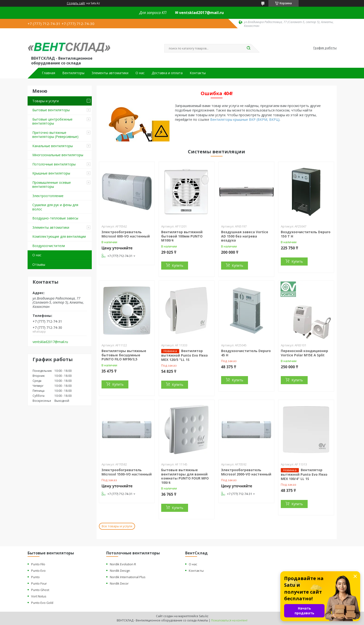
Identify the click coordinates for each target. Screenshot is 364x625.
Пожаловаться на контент (229, 620)
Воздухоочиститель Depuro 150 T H (306, 234)
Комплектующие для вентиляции (59, 236)
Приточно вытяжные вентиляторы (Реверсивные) (55, 135)
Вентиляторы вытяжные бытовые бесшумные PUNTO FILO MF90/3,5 (124, 355)
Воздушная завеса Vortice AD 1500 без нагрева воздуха (245, 236)
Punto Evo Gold (42, 603)
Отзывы (39, 264)
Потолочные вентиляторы (54, 164)
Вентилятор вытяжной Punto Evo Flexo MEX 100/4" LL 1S (304, 474)
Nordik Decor (119, 583)
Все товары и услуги (117, 526)
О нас (140, 73)
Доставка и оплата (167, 73)
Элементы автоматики (110, 73)
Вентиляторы (73, 73)
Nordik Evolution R (123, 564)
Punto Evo (38, 571)
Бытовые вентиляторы (51, 110)
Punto (35, 577)
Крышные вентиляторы (51, 173)
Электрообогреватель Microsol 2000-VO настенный (246, 472)
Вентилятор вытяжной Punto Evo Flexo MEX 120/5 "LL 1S (184, 355)
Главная (49, 73)
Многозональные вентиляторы (58, 155)
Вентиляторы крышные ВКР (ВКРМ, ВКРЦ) (245, 119)
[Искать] (249, 48)
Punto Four (39, 583)
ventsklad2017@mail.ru (50, 342)
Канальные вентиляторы (53, 146)
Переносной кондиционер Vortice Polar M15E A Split (304, 353)
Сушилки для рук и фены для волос (55, 207)
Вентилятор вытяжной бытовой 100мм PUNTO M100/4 (182, 236)
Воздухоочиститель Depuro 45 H (246, 353)
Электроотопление (48, 196)
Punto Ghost (40, 590)
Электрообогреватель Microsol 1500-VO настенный (127, 472)
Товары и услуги (46, 101)
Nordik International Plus (128, 577)
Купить (178, 265)
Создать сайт (76, 3)
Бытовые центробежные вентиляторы (52, 121)
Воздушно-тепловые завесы (55, 218)
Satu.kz (204, 616)
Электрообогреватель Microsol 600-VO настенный (126, 234)
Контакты (198, 73)
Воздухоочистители (49, 246)
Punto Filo (38, 564)
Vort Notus (39, 596)
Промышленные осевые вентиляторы (52, 185)
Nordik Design (120, 571)
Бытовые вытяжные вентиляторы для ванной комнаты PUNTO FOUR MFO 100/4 (185, 476)
